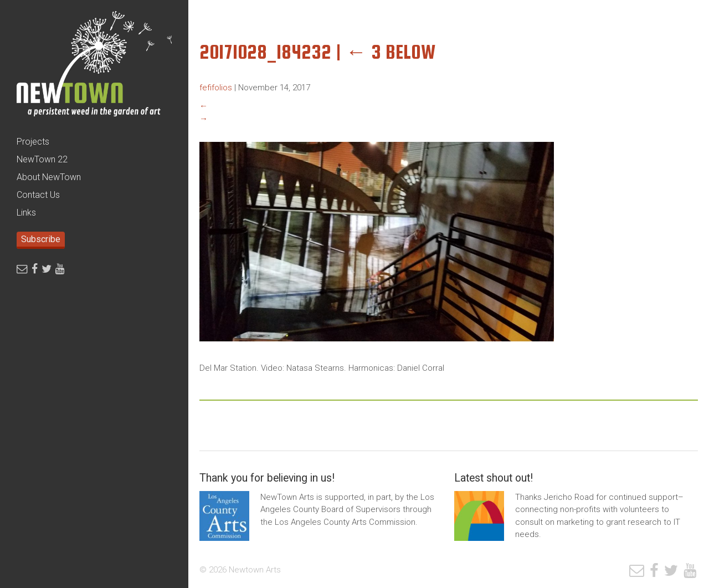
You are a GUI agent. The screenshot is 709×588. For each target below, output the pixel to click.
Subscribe (41, 239)
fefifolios (216, 88)
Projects (33, 142)
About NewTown (49, 177)
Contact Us (38, 195)
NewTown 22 (42, 159)
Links (26, 213)
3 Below (391, 52)
